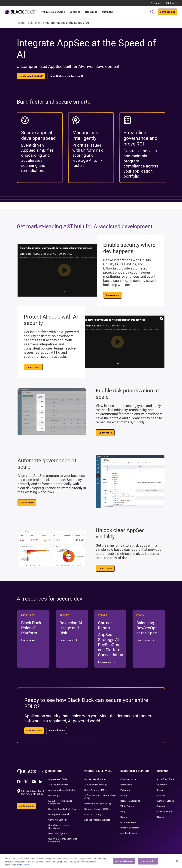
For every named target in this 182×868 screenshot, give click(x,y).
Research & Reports (130, 801)
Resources (91, 12)
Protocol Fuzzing (93, 814)
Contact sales (168, 12)
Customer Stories (165, 801)
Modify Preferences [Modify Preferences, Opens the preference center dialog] (124, 861)
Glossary (161, 806)
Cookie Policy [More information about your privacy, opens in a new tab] (23, 865)
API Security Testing (58, 785)
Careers (160, 790)
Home (21, 23)
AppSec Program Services (97, 820)
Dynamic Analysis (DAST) (97, 809)
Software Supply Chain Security (64, 809)
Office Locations (165, 812)
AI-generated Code (58, 779)
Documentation (128, 822)
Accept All (148, 861)
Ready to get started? (31, 76)
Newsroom (162, 785)
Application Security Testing (62, 790)
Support (158, 3)
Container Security (58, 820)
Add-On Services (129, 833)
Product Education (130, 828)
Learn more (113, 295)
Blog (123, 812)
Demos (124, 795)
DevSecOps (54, 795)
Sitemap (161, 817)
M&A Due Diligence (58, 833)
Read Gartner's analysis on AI (66, 76)
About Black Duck (165, 779)
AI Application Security (96, 785)
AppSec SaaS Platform (96, 779)
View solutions (57, 730)
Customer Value (128, 779)
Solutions (75, 12)
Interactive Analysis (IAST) (98, 804)
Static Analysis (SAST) (96, 790)
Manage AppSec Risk (59, 814)
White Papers (127, 806)
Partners (161, 795)
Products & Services (53, 12)
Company (108, 12)
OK (64, 292)
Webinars (125, 790)
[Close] (177, 861)
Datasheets (126, 785)
